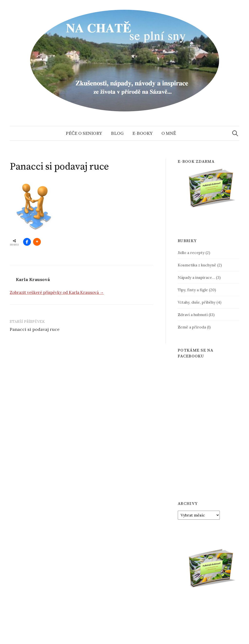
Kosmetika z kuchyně (197, 265)
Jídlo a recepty (191, 253)
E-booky (142, 133)
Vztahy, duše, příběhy (197, 302)
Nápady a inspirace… (196, 277)
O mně (169, 133)
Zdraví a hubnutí (193, 315)
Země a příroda (192, 327)
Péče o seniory (84, 133)
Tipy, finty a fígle (193, 290)
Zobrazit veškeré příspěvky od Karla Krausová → (57, 292)
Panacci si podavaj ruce (35, 329)
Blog (117, 133)
